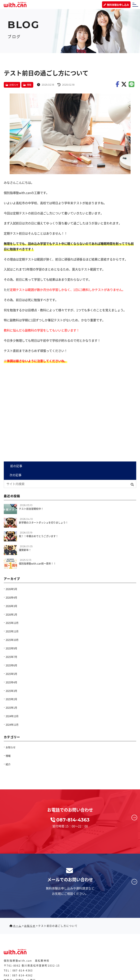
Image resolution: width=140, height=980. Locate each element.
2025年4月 (11, 682)
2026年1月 (11, 614)
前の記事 (16, 466)
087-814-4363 (23, 970)
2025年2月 (11, 699)
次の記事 (16, 475)
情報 (30, 85)
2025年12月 (12, 623)
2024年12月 (12, 716)
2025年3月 (11, 691)
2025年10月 (12, 640)
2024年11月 (12, 725)
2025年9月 (11, 648)
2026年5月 (11, 589)
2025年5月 (11, 674)
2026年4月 (11, 597)
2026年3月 (11, 606)
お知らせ (14, 85)
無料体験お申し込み (116, 5)
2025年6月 (11, 665)
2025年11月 (12, 631)
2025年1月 (11, 708)
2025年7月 (11, 657)
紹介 (8, 764)
